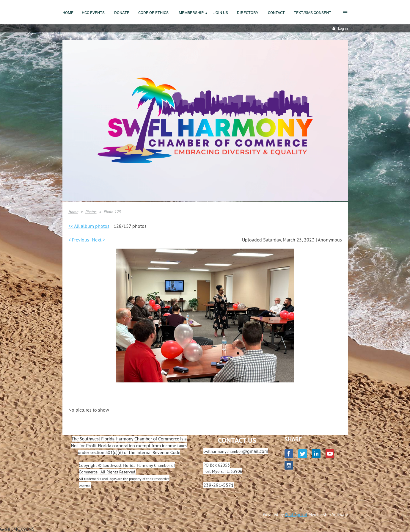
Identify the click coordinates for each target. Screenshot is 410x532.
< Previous (79, 240)
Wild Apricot (296, 514)
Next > (98, 240)
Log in (343, 28)
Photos (91, 212)
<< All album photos (89, 226)
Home (73, 212)
